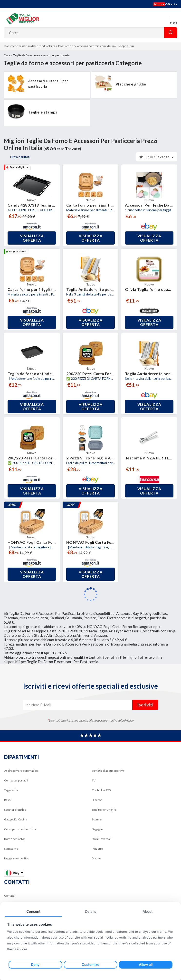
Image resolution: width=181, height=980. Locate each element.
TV (94, 780)
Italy (13, 873)
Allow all (146, 965)
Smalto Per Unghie (104, 810)
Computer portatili (16, 780)
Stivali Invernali (102, 839)
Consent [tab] (33, 911)
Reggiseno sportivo (17, 858)
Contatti (9, 896)
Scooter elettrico (15, 810)
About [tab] (148, 911)
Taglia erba (11, 790)
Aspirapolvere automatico (21, 771)
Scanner (97, 819)
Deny (35, 965)
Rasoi (8, 800)
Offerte (165, 4)
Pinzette (97, 849)
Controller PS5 (101, 790)
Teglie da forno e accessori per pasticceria (41, 55)
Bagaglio (97, 829)
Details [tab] (90, 911)
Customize (90, 965)
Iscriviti (145, 705)
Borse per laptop (15, 839)
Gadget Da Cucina (16, 819)
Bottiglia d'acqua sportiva (108, 771)
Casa (7, 55)
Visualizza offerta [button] (32, 238)
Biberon (97, 800)
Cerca (171, 33)
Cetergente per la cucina (20, 829)
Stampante (11, 849)
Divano (96, 858)
